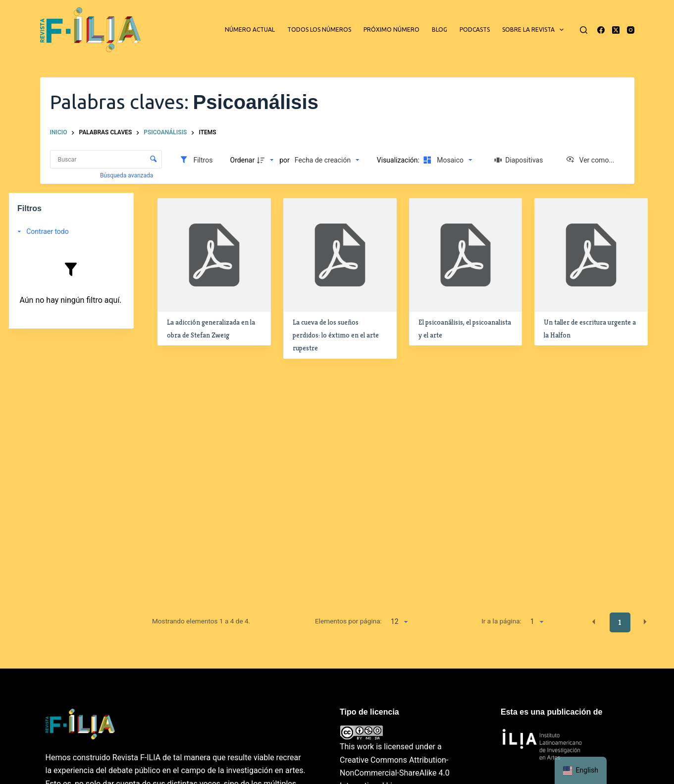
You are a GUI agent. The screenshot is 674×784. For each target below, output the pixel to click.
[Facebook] (601, 30)
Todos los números (319, 29)
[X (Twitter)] (616, 30)
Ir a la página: (501, 621)
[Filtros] (196, 160)
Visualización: (399, 160)
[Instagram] (631, 30)
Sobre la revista (535, 30)
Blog (440, 29)
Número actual (250, 29)
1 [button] (620, 622)
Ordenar (243, 160)
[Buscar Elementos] (106, 159)
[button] (594, 622)
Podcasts (475, 29)
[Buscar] (584, 30)
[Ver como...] (590, 160)
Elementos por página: (348, 621)
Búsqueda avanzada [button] (127, 175)
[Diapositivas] (519, 160)
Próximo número (391, 29)
